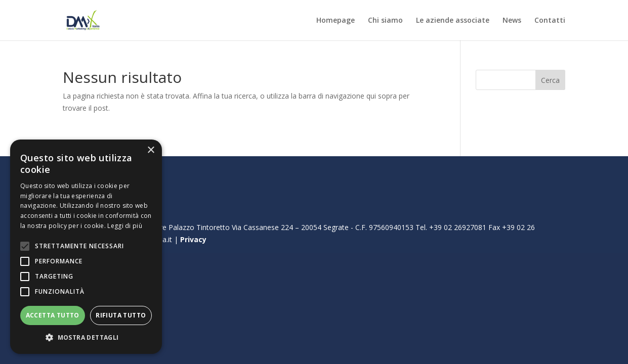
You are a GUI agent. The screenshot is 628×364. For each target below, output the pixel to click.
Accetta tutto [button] (53, 315)
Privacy (193, 239)
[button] (86, 338)
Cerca (550, 80)
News (512, 21)
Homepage (336, 21)
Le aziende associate (453, 21)
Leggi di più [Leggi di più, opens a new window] (125, 226)
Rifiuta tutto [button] (121, 315)
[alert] (86, 247)
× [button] (151, 150)
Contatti (550, 21)
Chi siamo (385, 21)
